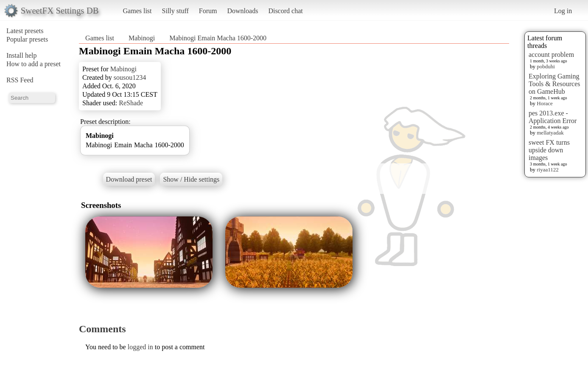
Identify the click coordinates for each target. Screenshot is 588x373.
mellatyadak (550, 133)
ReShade (131, 103)
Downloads (242, 11)
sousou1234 (130, 77)
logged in (140, 347)
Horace (545, 103)
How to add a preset (34, 64)
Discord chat (285, 11)
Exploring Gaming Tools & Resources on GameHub (554, 84)
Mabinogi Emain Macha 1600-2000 (218, 38)
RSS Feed (20, 80)
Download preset (129, 179)
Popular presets (27, 39)
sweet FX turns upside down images (549, 150)
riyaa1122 (548, 170)
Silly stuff (175, 11)
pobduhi (546, 66)
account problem (551, 55)
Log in (563, 11)
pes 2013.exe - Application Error (553, 117)
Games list (137, 11)
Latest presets (25, 31)
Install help (22, 55)
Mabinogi (142, 38)
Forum (208, 11)
